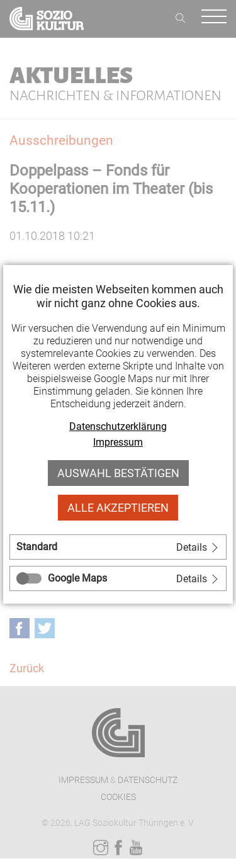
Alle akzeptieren (118, 508)
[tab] (118, 547)
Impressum (118, 442)
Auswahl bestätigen (118, 473)
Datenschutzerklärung (118, 426)
